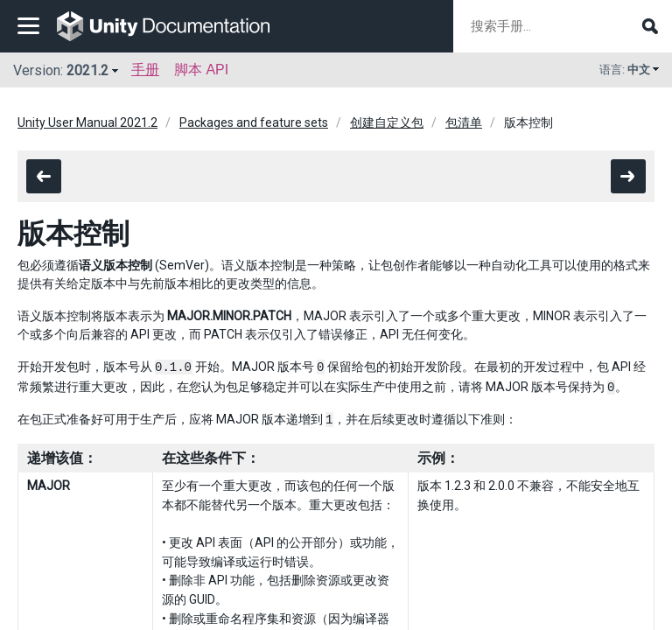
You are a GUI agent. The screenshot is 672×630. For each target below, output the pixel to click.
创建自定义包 (387, 122)
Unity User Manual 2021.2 (87, 122)
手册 (145, 70)
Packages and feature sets (254, 122)
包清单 (464, 122)
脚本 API (201, 70)
